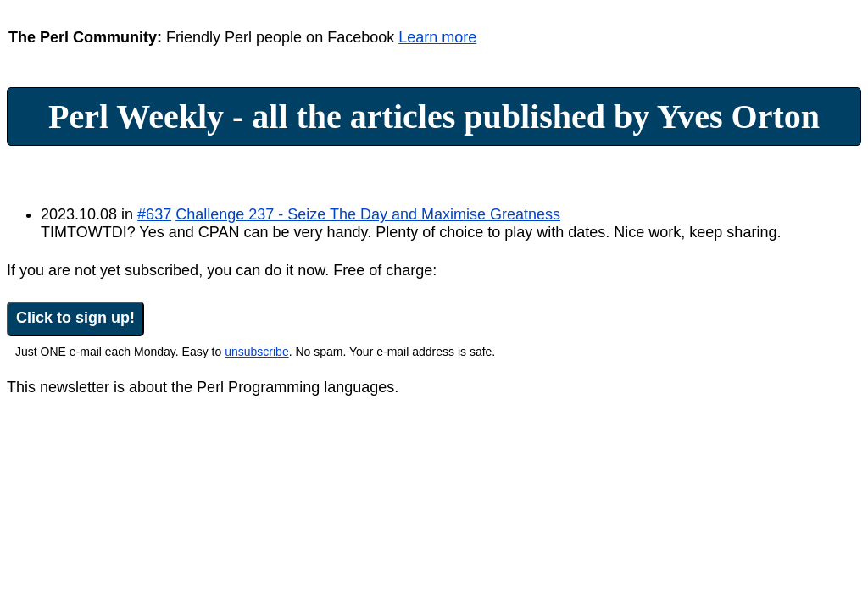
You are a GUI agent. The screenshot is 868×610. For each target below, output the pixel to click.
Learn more (437, 37)
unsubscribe (257, 352)
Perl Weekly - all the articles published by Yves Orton (434, 116)
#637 (154, 214)
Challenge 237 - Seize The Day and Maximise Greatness (368, 214)
